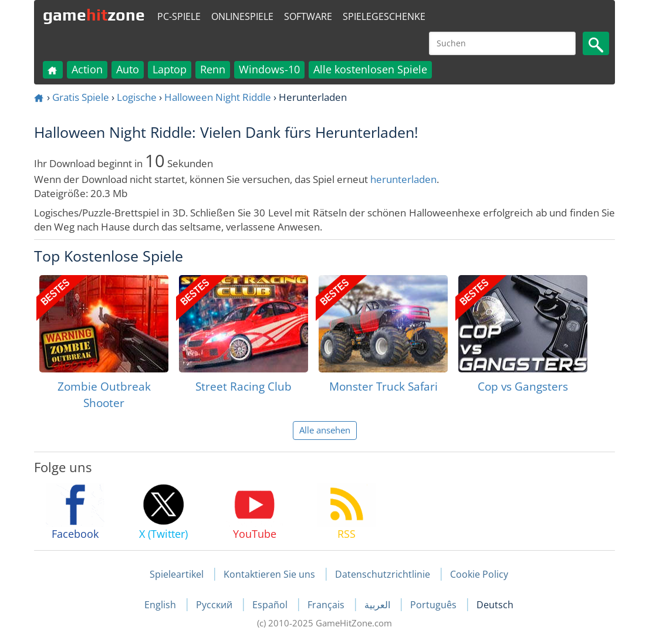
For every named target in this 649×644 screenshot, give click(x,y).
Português (435, 605)
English (161, 605)
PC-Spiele (179, 16)
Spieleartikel (177, 574)
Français (327, 605)
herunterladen (403, 179)
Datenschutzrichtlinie (383, 574)
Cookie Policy (479, 574)
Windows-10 (269, 69)
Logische (137, 97)
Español (271, 605)
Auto (128, 69)
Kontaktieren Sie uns (269, 574)
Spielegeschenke (384, 16)
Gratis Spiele (81, 97)
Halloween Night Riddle (218, 97)
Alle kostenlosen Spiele (370, 69)
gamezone (94, 15)
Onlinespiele (242, 16)
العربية (378, 605)
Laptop (170, 69)
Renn (213, 69)
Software (308, 16)
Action (87, 69)
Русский (215, 605)
